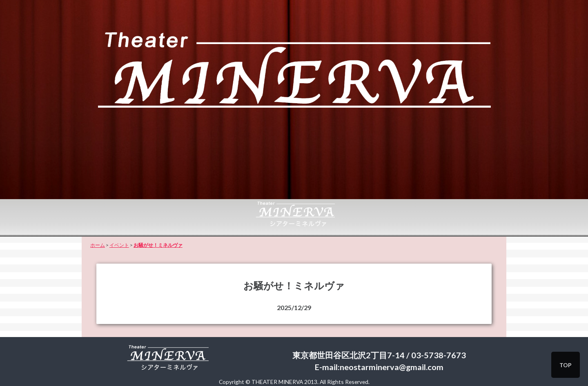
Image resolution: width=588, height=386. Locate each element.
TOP (566, 365)
